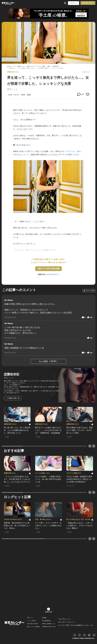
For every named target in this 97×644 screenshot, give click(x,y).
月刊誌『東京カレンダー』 (65, 619)
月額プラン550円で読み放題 (49, 269)
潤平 (29, 151)
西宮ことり (12, 89)
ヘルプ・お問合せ (31, 621)
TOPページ (30, 618)
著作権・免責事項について (49, 624)
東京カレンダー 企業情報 (33, 627)
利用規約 (44, 618)
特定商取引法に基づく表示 (49, 627)
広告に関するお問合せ (33, 624)
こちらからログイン (52, 274)
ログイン (74, 3)
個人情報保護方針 (47, 621)
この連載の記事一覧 (13, 398)
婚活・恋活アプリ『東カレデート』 (67, 622)
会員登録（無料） (88, 3)
